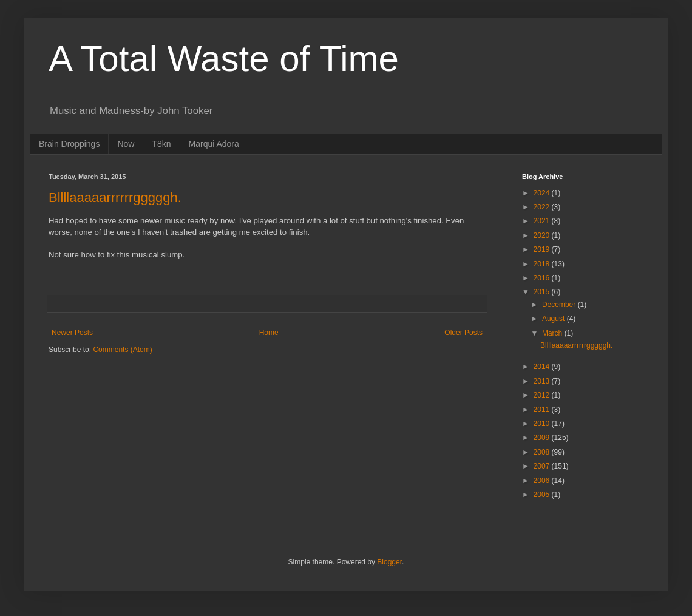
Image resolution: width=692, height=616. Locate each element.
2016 (543, 278)
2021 (543, 221)
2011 (543, 410)
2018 (543, 264)
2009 (543, 438)
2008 (543, 452)
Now (126, 144)
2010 (543, 424)
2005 (543, 495)
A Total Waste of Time (224, 59)
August (555, 319)
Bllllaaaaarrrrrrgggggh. (115, 198)
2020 (543, 235)
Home (269, 333)
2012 (543, 395)
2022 (543, 207)
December (560, 305)
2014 (543, 367)
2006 (543, 481)
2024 (543, 193)
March (553, 333)
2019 (543, 249)
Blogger (389, 562)
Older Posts (463, 333)
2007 (543, 466)
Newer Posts (72, 333)
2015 (543, 292)
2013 (543, 381)
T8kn (161, 144)
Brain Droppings (69, 144)
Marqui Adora (214, 144)
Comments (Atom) (122, 350)
